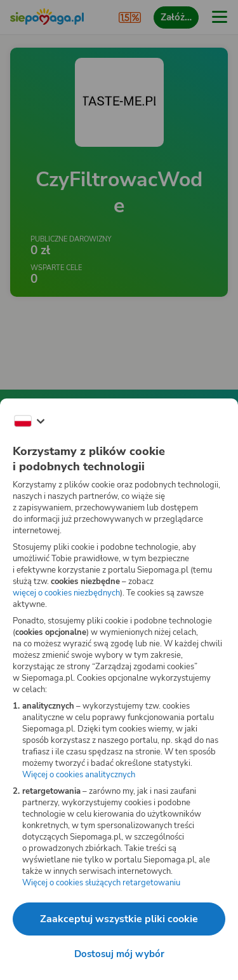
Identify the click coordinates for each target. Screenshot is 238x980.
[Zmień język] (29, 421)
